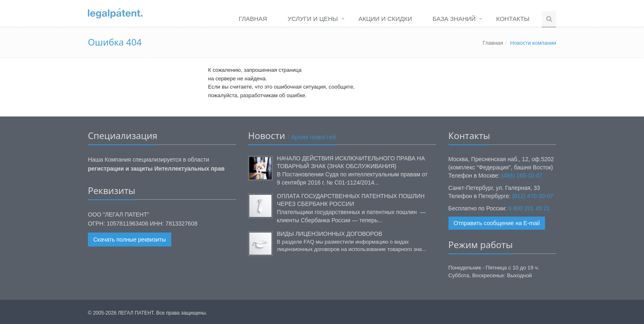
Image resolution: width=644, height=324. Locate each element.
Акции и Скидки (385, 19)
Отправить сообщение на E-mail (497, 223)
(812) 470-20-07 (533, 196)
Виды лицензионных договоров (330, 234)
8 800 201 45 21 (529, 208)
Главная (253, 19)
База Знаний (454, 19)
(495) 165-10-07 (522, 176)
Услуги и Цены (313, 19)
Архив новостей (313, 137)
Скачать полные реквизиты (130, 240)
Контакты (513, 19)
